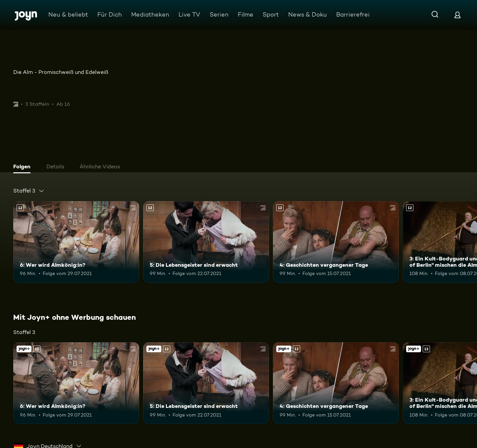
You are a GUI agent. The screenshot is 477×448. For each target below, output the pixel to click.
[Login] (457, 15)
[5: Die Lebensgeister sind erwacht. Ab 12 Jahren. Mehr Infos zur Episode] (206, 242)
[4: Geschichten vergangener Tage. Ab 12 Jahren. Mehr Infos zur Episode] (336, 242)
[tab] (24, 167)
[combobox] (29, 191)
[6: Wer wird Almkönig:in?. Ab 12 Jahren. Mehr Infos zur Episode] (76, 242)
